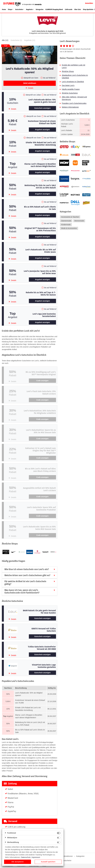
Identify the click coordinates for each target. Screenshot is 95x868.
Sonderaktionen (67, 856)
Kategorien (40, 9)
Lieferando (69, 9)
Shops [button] (10, 9)
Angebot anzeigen (43, 130)
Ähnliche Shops (68, 71)
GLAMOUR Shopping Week (54, 9)
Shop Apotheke (88, 9)
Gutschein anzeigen (42, 108)
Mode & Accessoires (69, 228)
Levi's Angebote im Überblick (73, 82)
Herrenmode (79, 221)
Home (4, 9)
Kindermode (66, 225)
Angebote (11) (30, 40)
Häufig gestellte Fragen (71, 89)
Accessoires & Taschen (70, 217)
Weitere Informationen (70, 107)
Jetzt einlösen (30, 83)
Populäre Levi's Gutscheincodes (74, 103)
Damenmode (66, 221)
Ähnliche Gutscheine (70, 93)
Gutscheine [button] (19, 9)
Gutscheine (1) (16, 40)
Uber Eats (78, 9)
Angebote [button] (29, 9)
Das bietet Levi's (68, 85)
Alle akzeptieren (18, 862)
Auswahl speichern (48, 862)
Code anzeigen (43, 381)
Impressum (36, 857)
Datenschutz (26, 857)
